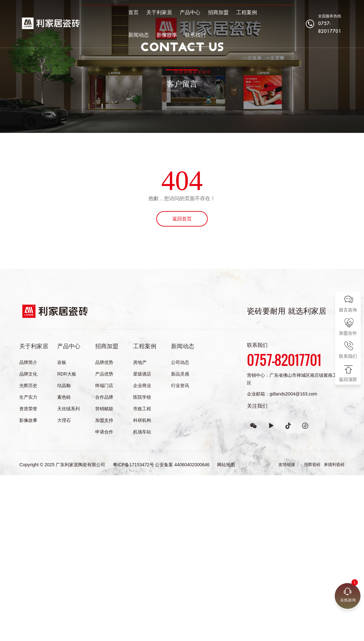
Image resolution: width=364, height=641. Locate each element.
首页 (123, 14)
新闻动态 (265, 14)
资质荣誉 (28, 409)
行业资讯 (180, 386)
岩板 (62, 362)
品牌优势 (104, 362)
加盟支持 (104, 420)
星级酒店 (142, 374)
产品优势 (104, 374)
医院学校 (142, 397)
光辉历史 (28, 386)
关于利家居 (149, 14)
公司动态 (180, 362)
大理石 (64, 420)
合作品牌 (104, 397)
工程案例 (237, 14)
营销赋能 (104, 409)
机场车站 (142, 432)
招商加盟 (208, 14)
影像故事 (129, 36)
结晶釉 (64, 386)
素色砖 (64, 397)
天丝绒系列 (68, 409)
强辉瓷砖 (312, 464)
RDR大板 (67, 374)
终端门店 (104, 386)
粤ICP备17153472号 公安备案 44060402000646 (161, 465)
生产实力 (28, 397)
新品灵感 (180, 374)
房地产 (140, 362)
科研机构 (142, 420)
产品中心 (180, 14)
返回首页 (182, 219)
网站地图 (226, 465)
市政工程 (142, 409)
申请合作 (104, 432)
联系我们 (157, 36)
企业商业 (142, 386)
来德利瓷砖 (334, 464)
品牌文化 (28, 374)
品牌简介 (28, 362)
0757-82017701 (328, 29)
